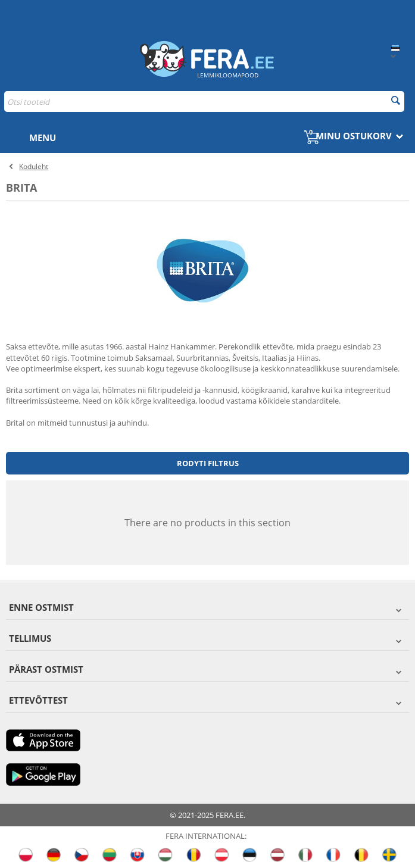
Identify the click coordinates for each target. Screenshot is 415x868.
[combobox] (204, 102)
